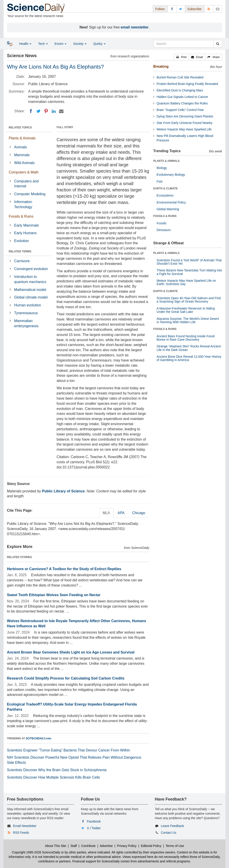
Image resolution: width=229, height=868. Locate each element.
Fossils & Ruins (21, 216)
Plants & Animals (22, 138)
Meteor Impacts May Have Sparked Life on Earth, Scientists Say (186, 282)
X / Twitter (94, 828)
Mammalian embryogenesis (26, 323)
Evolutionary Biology (171, 175)
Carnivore (22, 261)
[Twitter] (38, 111)
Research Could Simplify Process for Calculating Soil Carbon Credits (66, 678)
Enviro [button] (61, 44)
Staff (74, 846)
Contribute (88, 846)
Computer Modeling (30, 194)
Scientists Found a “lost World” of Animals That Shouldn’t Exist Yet (189, 262)
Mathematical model (30, 290)
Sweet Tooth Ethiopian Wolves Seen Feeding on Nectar (54, 595)
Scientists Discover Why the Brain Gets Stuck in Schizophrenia (57, 770)
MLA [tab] (106, 513)
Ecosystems (165, 195)
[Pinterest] (46, 111)
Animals (20, 147)
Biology (162, 168)
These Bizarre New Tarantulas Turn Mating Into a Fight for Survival (189, 272)
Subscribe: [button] (195, 9)
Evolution (21, 241)
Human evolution (28, 305)
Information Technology (23, 204)
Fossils (161, 223)
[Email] (61, 111)
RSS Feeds (21, 833)
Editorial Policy (151, 846)
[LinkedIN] (54, 111)
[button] (181, 57)
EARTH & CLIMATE (165, 188)
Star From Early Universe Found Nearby (184, 123)
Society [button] (80, 44)
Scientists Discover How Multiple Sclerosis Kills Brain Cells (53, 777)
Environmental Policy (171, 202)
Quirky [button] (99, 44)
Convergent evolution (31, 269)
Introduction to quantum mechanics (30, 279)
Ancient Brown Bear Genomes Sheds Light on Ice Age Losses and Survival (71, 652)
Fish (159, 182)
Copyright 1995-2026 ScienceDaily (36, 852)
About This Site (56, 846)
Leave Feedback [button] (172, 826)
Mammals (22, 155)
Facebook (94, 821)
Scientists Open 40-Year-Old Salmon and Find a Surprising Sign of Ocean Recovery (189, 300)
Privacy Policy (127, 846)
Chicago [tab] (139, 513)
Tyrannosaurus (26, 313)
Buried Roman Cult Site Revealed (180, 77)
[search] (218, 44)
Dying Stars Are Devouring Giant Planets (185, 116)
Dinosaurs (164, 230)
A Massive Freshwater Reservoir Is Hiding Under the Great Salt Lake (186, 310)
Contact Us (169, 833)
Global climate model (31, 297)
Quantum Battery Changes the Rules (182, 103)
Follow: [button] (160, 9)
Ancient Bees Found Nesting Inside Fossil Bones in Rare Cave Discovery (186, 338)
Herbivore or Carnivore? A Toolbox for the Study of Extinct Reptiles (64, 569)
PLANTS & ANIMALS (166, 161)
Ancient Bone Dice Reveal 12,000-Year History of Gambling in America (189, 358)
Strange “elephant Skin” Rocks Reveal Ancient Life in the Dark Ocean (189, 348)
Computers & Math (24, 172)
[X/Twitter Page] (181, 9)
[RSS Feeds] (209, 9)
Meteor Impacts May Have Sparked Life (184, 129)
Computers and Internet (26, 184)
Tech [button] (43, 44)
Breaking (161, 66)
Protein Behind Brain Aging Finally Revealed (187, 84)
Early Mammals (26, 225)
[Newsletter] (218, 9)
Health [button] (25, 44)
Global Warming (168, 209)
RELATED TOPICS (20, 128)
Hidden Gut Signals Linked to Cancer (182, 97)
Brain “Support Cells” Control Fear (180, 110)
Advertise (106, 846)
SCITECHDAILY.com (38, 738)
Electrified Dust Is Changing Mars (180, 90)
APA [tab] (121, 513)
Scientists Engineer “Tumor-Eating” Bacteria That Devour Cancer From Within (68, 750)
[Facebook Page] (172, 9)
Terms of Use (175, 846)
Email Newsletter (25, 826)
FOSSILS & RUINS (165, 216)
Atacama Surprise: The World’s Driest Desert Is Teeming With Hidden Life (188, 320)
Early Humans (25, 233)
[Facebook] (31, 111)
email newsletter (135, 27)
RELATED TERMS (20, 251)
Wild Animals (24, 163)
